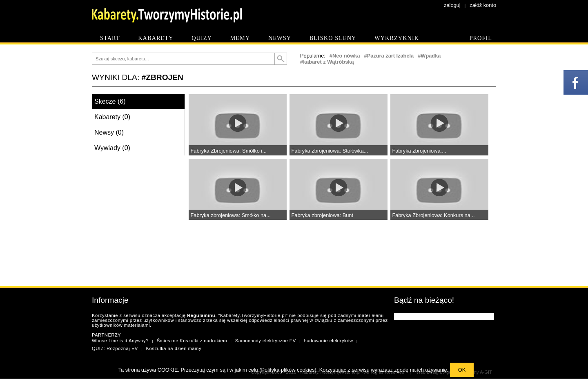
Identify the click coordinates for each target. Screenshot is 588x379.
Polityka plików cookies (288, 370)
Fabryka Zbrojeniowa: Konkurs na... (434, 215)
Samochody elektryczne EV (266, 341)
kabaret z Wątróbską (328, 62)
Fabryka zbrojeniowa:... (419, 151)
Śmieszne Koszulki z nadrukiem (192, 341)
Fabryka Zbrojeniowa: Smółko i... (229, 151)
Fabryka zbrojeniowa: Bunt (323, 215)
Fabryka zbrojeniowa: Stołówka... (330, 151)
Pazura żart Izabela (391, 56)
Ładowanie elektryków (328, 341)
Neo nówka (346, 56)
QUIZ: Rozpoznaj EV (115, 348)
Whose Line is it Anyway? (120, 341)
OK (462, 370)
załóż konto (483, 5)
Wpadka (431, 56)
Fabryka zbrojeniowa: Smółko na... (231, 215)
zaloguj (452, 5)
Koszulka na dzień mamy (174, 348)
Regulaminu (201, 315)
